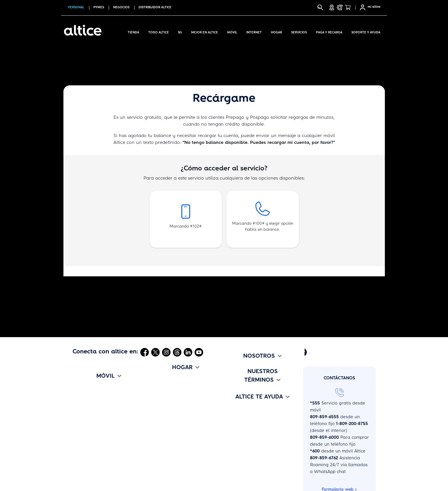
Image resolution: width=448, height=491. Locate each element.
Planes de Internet (169, 391)
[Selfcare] (361, 7)
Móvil (232, 31)
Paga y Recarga (329, 31)
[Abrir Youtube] (199, 352)
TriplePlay (160, 381)
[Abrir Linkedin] (188, 352)
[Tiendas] (332, 7)
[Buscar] (320, 7)
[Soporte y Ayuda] (340, 7)
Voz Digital (161, 421)
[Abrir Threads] (177, 352)
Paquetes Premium (169, 411)
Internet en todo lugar (96, 391)
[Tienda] (349, 7)
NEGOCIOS (121, 7)
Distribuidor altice (155, 7)
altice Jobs (237, 401)
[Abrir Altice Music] (291, 352)
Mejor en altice (205, 31)
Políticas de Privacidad (250, 471)
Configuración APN (92, 481)
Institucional (239, 381)
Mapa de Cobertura (93, 471)
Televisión (159, 401)
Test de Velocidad (168, 471)
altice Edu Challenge (248, 411)
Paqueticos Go (87, 421)
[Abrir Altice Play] (303, 352)
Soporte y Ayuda (366, 31)
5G (180, 31)
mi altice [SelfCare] (374, 7)
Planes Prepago (89, 411)
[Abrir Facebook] (145, 352)
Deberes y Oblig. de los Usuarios (261, 461)
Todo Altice (159, 31)
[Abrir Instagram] (166, 352)
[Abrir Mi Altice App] (279, 352)
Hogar (276, 31)
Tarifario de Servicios (248, 441)
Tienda (133, 31)
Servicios (299, 31)
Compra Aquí (86, 381)
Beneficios (83, 451)
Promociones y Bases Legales (257, 451)
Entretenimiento (166, 431)
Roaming (82, 431)
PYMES (99, 7)
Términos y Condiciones (250, 431)
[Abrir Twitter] (155, 352)
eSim (78, 441)
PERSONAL (76, 7)
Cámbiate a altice (91, 461)
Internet (254, 31)
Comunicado (239, 391)
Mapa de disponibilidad (174, 461)
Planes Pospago (89, 401)
